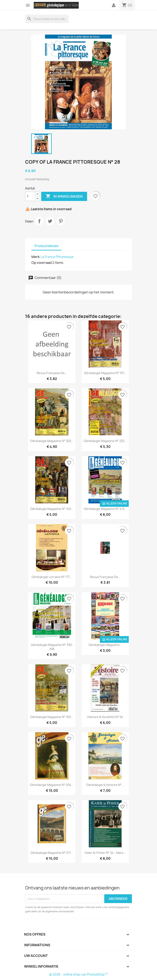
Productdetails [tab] (46, 246)
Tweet (50, 221)
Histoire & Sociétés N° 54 (105, 717)
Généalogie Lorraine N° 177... (52, 577)
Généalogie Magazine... (105, 645)
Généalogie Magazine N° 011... (52, 853)
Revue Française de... (52, 373)
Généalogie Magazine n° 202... (52, 441)
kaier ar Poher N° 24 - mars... (105, 853)
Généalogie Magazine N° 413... (105, 509)
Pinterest (61, 221)
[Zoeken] (47, 19)
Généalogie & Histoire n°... (105, 785)
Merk (36, 257)
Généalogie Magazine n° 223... (105, 441)
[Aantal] (30, 196)
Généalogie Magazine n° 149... (52, 509)
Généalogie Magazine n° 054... (52, 785)
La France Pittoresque (57, 257)
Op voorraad (42, 263)
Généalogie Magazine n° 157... (105, 373)
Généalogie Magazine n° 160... (52, 717)
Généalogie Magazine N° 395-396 (52, 647)
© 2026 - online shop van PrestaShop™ (78, 974)
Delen (39, 221)
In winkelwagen (64, 196)
